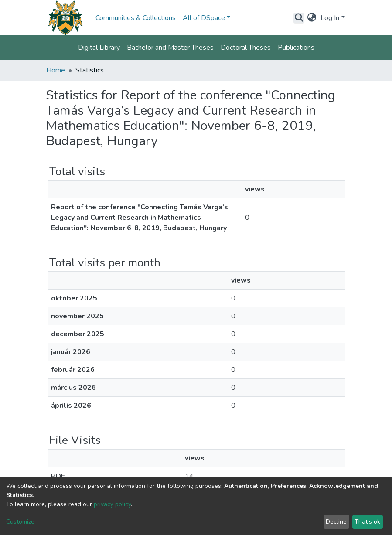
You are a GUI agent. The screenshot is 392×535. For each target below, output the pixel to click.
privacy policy (112, 504)
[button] (312, 18)
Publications (296, 48)
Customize (20, 522)
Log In (330, 18)
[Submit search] (299, 18)
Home (56, 70)
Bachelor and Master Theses (170, 48)
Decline (336, 522)
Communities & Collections (136, 18)
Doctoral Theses (246, 48)
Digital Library (99, 48)
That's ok (367, 522)
